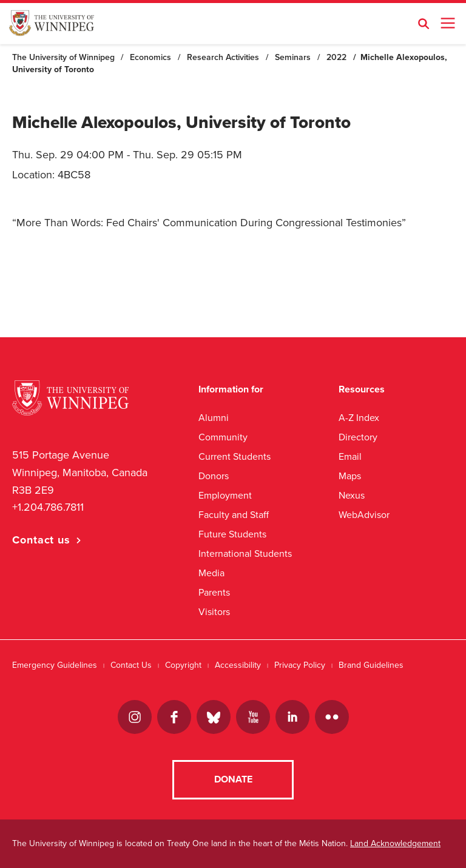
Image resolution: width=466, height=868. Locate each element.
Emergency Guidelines (55, 665)
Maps (350, 476)
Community (223, 437)
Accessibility (238, 665)
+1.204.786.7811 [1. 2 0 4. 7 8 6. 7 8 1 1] (48, 507)
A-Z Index (359, 418)
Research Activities (223, 57)
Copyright (183, 665)
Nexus (352, 495)
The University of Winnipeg (63, 57)
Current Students (235, 456)
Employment (225, 495)
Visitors (214, 612)
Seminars (293, 57)
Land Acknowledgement (395, 843)
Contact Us (131, 665)
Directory (358, 437)
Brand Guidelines (371, 665)
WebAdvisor (364, 515)
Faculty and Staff (234, 515)
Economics (150, 57)
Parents (214, 592)
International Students (245, 553)
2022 (336, 57)
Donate (233, 779)
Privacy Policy (300, 665)
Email (350, 456)
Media (211, 573)
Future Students (232, 534)
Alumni (214, 418)
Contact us (41, 540)
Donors (214, 476)
